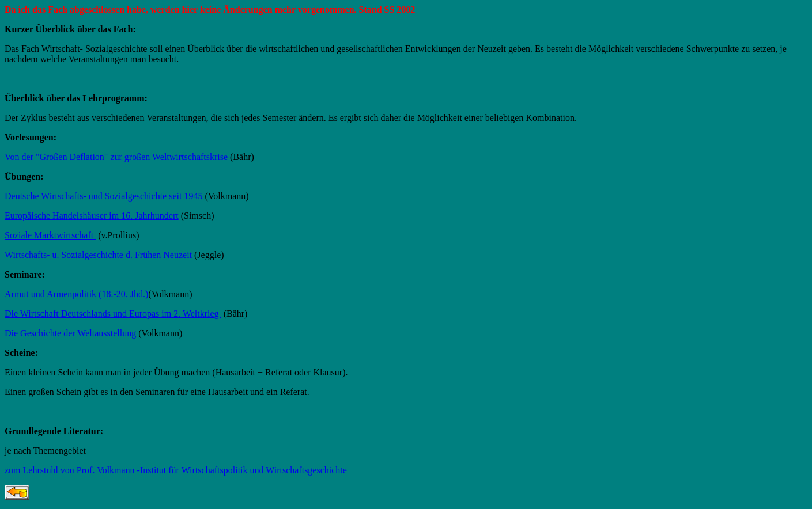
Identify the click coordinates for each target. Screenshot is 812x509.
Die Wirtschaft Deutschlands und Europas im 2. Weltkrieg (113, 314)
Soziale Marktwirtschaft (50, 235)
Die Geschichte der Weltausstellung (70, 333)
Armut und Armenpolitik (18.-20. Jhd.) (76, 294)
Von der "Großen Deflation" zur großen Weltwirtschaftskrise (117, 157)
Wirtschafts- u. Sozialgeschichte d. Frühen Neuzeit (98, 255)
